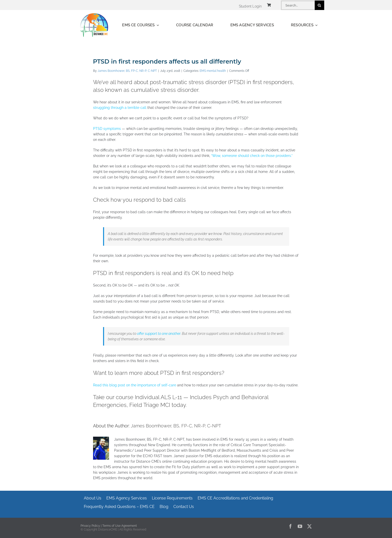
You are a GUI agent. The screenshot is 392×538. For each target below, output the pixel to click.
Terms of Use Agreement (120, 526)
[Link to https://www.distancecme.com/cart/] (269, 5)
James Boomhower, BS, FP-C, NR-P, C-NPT (127, 71)
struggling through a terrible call (120, 108)
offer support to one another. (159, 334)
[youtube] (300, 526)
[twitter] (309, 526)
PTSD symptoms (107, 129)
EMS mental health (213, 71)
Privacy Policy (90, 526)
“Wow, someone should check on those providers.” (252, 156)
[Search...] (298, 5)
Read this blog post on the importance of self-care (135, 385)
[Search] (319, 5)
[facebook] (290, 526)
